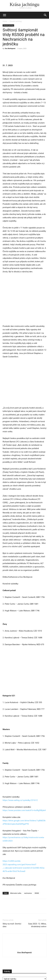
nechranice (28, 877)
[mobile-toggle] (4, 15)
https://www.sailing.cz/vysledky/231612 (20, 784)
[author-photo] (25, 932)
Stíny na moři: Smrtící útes (12, 909)
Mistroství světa (16, 877)
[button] (45, 15)
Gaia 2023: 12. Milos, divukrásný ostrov (37, 909)
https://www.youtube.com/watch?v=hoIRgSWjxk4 (24, 794)
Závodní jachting (16, 21)
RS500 (37, 877)
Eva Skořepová (10, 48)
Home (5, 21)
